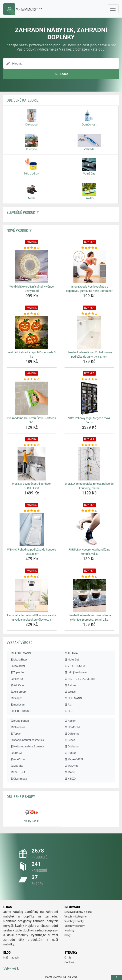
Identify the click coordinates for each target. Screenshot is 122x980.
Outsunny (72, 734)
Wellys (70, 692)
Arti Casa (17, 685)
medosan (17, 705)
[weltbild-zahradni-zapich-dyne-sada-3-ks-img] (32, 332)
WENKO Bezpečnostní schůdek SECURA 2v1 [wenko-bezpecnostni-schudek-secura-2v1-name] (32, 486)
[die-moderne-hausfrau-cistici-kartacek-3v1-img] (32, 398)
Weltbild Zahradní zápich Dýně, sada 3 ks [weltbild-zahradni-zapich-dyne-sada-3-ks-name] (32, 354)
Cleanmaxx (18, 779)
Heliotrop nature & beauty (27, 747)
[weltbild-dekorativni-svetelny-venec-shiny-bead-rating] (32, 248)
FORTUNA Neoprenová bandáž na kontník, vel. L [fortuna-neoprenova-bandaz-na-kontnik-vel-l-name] (89, 552)
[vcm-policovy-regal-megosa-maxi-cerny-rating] (89, 379)
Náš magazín (11, 958)
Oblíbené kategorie (23, 100)
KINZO (70, 779)
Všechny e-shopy (75, 926)
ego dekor (18, 666)
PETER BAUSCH (21, 711)
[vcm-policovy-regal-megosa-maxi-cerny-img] (89, 398)
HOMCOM (72, 727)
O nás (68, 958)
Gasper (16, 698)
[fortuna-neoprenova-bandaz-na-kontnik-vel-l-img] (89, 530)
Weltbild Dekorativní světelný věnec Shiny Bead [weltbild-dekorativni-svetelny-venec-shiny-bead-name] (32, 289)
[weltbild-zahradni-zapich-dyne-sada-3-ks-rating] (32, 314)
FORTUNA (18, 772)
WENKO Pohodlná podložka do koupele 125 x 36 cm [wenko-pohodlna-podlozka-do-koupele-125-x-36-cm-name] (32, 552)
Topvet (16, 734)
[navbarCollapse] (113, 9)
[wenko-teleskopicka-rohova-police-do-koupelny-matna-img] (89, 464)
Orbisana (72, 747)
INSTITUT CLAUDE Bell (80, 679)
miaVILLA (17, 759)
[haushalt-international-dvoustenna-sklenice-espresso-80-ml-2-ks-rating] (89, 577)
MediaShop (18, 660)
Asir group (18, 692)
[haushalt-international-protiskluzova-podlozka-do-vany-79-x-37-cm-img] (89, 332)
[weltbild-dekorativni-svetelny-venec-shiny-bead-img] (32, 267)
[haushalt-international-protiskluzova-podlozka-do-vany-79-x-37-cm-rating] (89, 314)
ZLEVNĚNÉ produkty (23, 213)
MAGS (70, 772)
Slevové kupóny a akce (78, 912)
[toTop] (116, 977)
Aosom (70, 721)
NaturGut (72, 660)
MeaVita (17, 766)
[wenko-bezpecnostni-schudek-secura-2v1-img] (32, 464)
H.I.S (69, 711)
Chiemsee (18, 727)
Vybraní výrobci (20, 643)
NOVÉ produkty (19, 230)
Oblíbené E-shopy (21, 797)
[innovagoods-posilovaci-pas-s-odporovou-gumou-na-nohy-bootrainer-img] (89, 267)
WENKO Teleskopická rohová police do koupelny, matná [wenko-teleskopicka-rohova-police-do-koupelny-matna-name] (89, 486)
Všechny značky (74, 921)
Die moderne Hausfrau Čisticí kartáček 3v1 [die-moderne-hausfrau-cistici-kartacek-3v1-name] (32, 420)
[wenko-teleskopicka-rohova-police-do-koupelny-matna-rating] (89, 445)
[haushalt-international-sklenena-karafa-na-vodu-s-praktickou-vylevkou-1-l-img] (32, 595)
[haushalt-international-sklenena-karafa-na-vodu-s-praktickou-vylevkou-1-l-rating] (32, 577)
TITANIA (71, 653)
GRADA (16, 753)
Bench (70, 740)
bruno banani (20, 721)
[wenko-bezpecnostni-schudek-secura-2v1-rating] (32, 445)
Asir (68, 705)
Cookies (69, 962)
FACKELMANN (20, 653)
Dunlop (70, 753)
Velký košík (11, 968)
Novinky (69, 931)
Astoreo (71, 685)
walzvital (71, 766)
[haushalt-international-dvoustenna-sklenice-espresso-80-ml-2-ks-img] (89, 595)
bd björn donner (76, 672)
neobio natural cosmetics (27, 740)
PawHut (17, 679)
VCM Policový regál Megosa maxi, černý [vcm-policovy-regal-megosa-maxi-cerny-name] (89, 420)
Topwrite (17, 672)
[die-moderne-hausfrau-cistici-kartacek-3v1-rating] (32, 379)
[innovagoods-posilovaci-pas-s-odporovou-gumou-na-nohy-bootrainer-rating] (89, 248)
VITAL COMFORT (76, 666)
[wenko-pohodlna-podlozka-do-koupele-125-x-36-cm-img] (32, 530)
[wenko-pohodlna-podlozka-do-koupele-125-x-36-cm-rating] (32, 511)
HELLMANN (73, 698)
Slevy (68, 935)
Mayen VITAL (74, 759)
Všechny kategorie (75, 917)
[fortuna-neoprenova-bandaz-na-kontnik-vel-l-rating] (89, 511)
